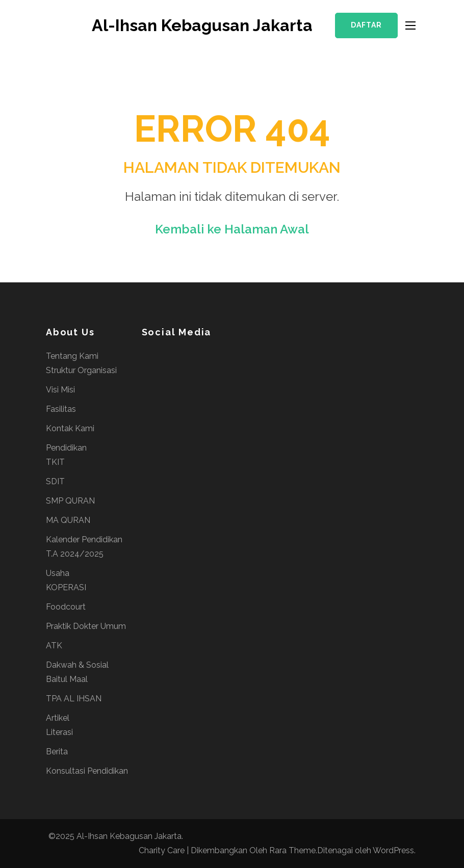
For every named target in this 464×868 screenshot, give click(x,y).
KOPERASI (66, 587)
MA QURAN (68, 520)
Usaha (58, 573)
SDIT (55, 481)
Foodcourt (66, 607)
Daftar (366, 25)
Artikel (58, 718)
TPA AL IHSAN (74, 699)
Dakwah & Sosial (77, 665)
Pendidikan (66, 448)
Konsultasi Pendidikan (87, 771)
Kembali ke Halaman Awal (232, 229)
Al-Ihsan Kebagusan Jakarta (202, 25)
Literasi (59, 732)
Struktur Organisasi (81, 370)
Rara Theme (292, 850)
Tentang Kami (72, 356)
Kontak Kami (70, 428)
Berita (57, 752)
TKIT (55, 462)
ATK (54, 646)
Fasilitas (61, 409)
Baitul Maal (67, 679)
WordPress (393, 850)
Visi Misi (60, 390)
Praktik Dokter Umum (86, 626)
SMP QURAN (70, 501)
